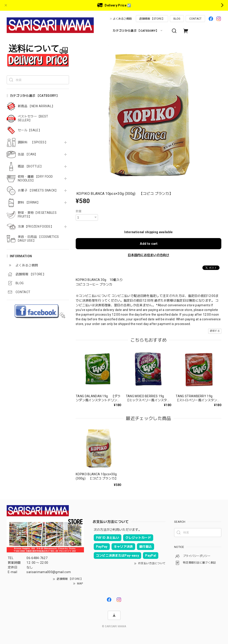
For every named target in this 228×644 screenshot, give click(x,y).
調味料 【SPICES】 (33, 142)
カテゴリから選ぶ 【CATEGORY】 (138, 31)
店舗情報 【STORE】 (152, 19)
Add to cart (149, 244)
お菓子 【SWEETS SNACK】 (38, 190)
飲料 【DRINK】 (29, 202)
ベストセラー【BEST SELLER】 (33, 118)
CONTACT (195, 19)
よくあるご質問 (122, 19)
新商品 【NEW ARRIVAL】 (36, 106)
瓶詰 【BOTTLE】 (31, 166)
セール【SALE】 (30, 130)
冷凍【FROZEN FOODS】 (36, 226)
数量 (79, 211)
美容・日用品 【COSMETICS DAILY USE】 (38, 239)
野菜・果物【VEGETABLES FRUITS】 (37, 215)
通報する (215, 331)
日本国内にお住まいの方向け (149, 255)
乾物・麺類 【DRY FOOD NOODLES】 (35, 178)
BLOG (177, 19)
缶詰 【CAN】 (28, 154)
